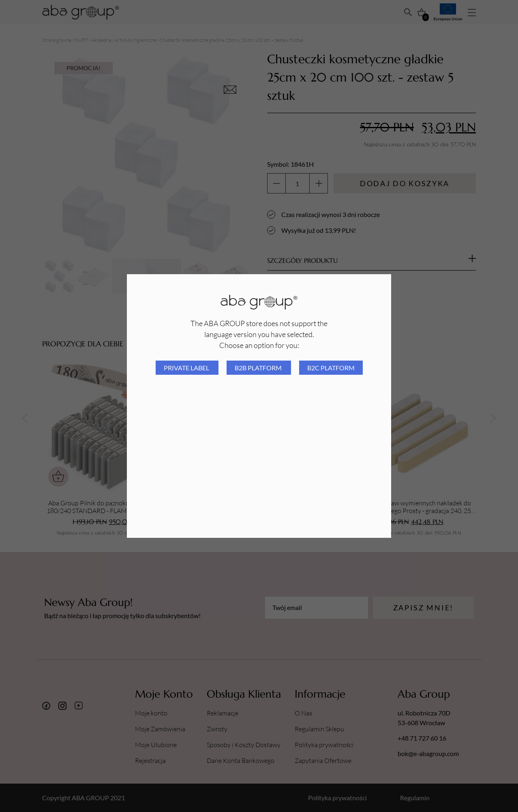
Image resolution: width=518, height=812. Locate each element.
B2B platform (259, 368)
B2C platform (331, 368)
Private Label (187, 368)
